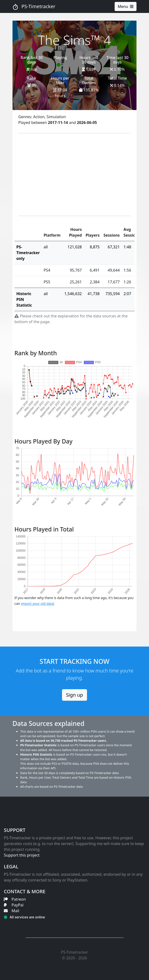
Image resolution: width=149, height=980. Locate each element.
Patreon (15, 899)
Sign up (75, 695)
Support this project (22, 855)
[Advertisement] (74, 175)
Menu (126, 6)
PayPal (14, 905)
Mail (12, 911)
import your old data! (38, 604)
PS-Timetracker (34, 6)
